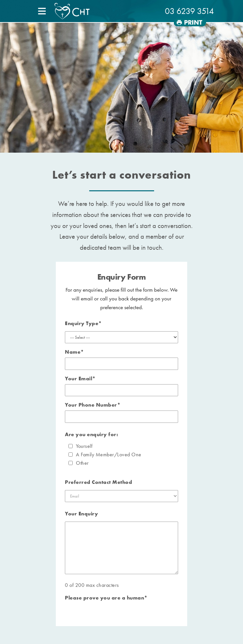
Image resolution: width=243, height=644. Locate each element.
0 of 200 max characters (92, 585)
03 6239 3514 (189, 11)
